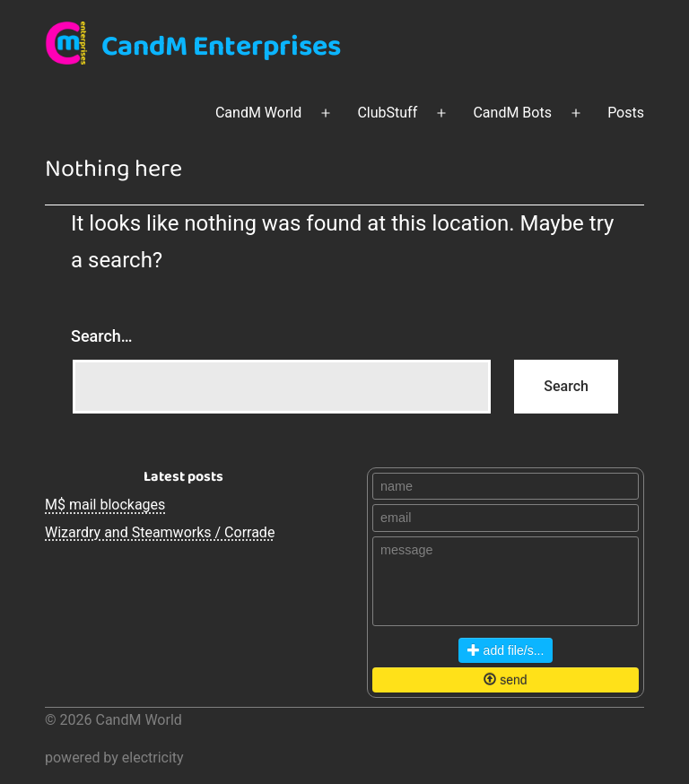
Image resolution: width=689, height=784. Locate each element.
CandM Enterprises (221, 47)
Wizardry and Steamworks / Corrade (160, 532)
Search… (102, 336)
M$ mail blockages (105, 505)
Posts (626, 113)
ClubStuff (387, 113)
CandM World (258, 113)
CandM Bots (512, 113)
